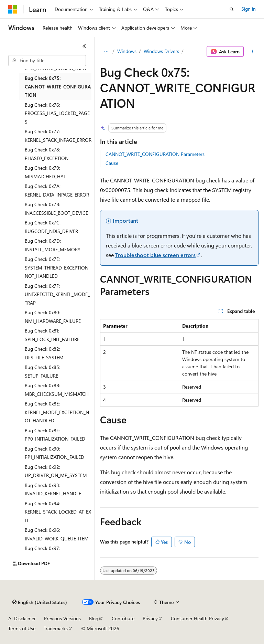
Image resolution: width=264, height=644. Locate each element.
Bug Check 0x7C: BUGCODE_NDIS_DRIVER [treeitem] (51, 227)
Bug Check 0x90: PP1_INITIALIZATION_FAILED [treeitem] (54, 453)
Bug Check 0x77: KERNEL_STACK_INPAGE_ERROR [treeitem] (58, 136)
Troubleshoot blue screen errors (155, 255)
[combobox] (47, 61)
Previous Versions (62, 618)
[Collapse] (84, 46)
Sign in (249, 9)
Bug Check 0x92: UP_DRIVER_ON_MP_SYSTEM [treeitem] (56, 471)
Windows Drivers (161, 51)
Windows (127, 51)
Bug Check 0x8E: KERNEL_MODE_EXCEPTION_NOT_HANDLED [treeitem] (57, 412)
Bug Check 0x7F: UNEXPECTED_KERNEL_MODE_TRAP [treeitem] (57, 294)
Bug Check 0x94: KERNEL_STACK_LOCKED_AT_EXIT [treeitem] (58, 512)
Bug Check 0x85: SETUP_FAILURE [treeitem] (42, 371)
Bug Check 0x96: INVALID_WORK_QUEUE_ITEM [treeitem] (57, 534)
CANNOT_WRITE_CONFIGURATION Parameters (155, 154)
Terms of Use (22, 628)
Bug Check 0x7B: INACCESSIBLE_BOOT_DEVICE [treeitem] (56, 209)
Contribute (123, 618)
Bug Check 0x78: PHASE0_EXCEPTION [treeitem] (47, 154)
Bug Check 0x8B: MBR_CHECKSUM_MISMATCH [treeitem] (57, 390)
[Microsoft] (13, 9)
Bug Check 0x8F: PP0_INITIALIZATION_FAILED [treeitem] (55, 435)
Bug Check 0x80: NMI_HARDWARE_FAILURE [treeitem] (53, 317)
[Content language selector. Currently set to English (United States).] (40, 602)
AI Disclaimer (22, 618)
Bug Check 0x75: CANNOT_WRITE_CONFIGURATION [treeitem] (58, 86)
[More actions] (252, 52)
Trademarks (56, 628)
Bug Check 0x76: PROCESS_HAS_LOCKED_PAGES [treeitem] (57, 113)
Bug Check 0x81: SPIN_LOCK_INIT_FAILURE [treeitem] (52, 335)
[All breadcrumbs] (106, 52)
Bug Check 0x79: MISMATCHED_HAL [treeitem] (45, 172)
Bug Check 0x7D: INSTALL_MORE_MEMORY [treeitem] (53, 245)
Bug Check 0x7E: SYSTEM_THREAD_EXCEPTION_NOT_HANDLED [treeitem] (58, 267)
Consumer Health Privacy (197, 618)
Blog (94, 618)
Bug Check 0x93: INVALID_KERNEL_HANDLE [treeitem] (53, 489)
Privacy (150, 618)
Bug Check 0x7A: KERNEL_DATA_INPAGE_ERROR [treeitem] (57, 190)
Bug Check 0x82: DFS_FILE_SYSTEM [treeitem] (44, 353)
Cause (112, 163)
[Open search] (232, 9)
